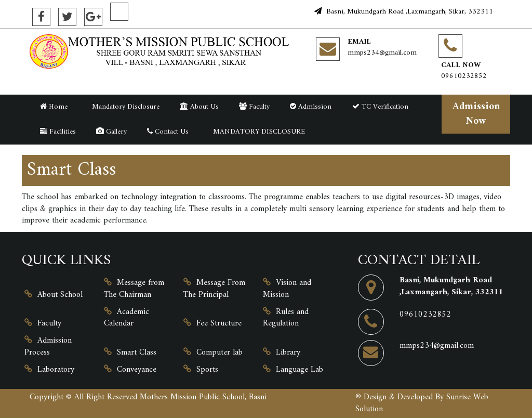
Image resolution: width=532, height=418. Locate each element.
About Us (199, 107)
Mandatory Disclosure (124, 107)
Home (54, 107)
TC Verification (380, 107)
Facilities (58, 132)
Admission (311, 107)
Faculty (254, 107)
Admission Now (476, 114)
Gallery (111, 132)
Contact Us (168, 132)
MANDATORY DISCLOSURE (257, 132)
